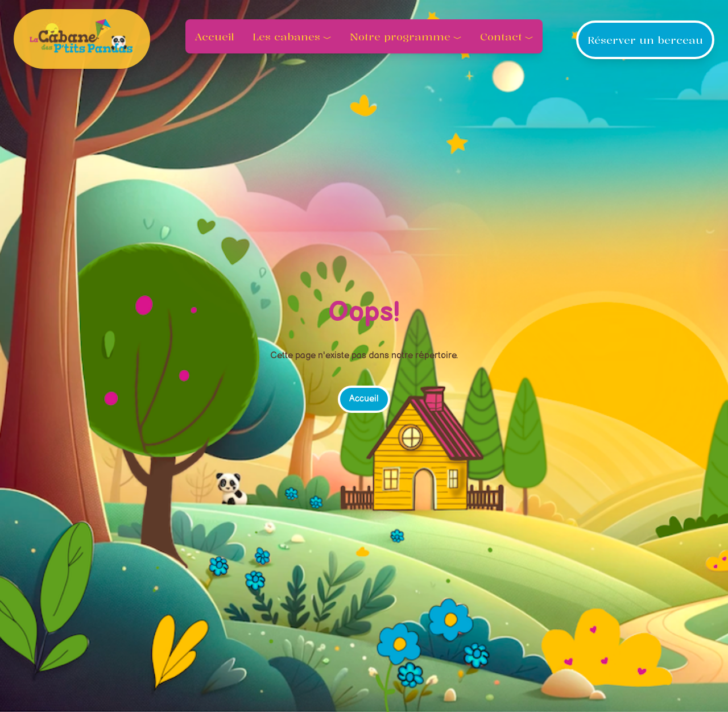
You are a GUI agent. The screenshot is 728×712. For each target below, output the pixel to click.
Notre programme (400, 36)
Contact (501, 36)
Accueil (214, 36)
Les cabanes (286, 36)
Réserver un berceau (645, 40)
